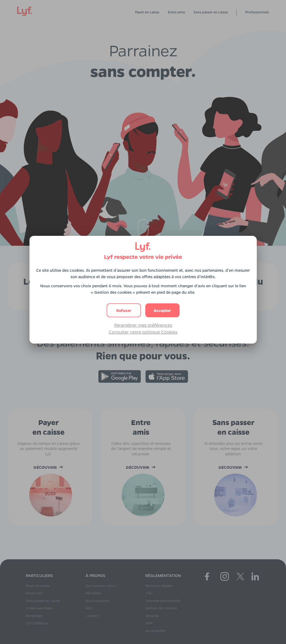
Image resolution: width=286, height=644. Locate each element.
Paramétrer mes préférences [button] (143, 325)
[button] (162, 310)
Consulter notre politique (143, 332)
